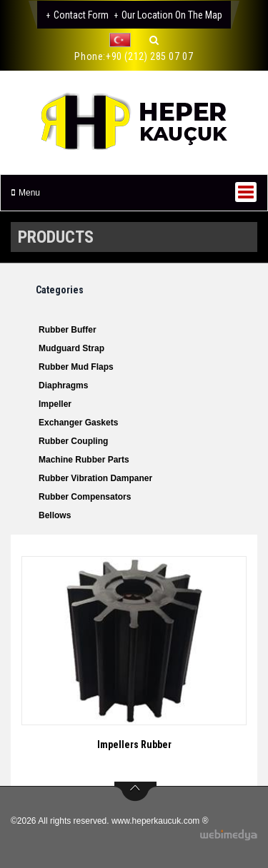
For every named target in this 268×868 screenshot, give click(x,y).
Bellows (55, 515)
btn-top (135, 792)
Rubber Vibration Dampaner (95, 478)
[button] (124, 40)
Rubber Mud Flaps (76, 367)
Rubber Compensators (85, 497)
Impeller (55, 404)
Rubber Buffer (68, 330)
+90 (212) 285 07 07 (149, 56)
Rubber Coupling (73, 441)
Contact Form (81, 15)
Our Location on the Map (172, 15)
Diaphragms (63, 385)
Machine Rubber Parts (84, 460)
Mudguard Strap (71, 348)
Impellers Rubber (134, 745)
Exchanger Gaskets (78, 423)
